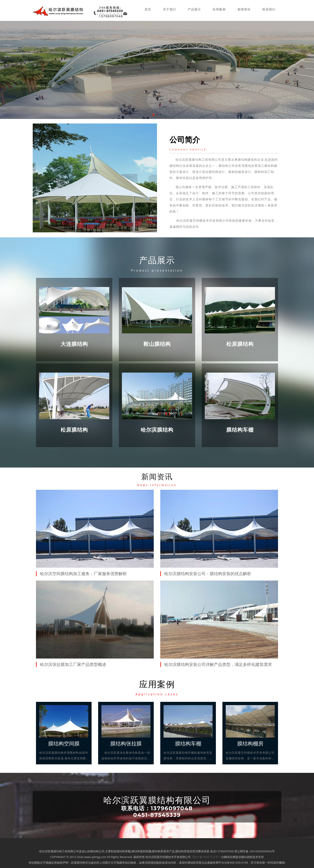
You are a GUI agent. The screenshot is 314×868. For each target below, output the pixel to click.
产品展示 (194, 9)
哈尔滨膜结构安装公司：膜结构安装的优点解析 (208, 574)
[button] (154, 115)
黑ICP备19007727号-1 (206, 856)
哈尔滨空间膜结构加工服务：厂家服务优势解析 (83, 574)
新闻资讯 (244, 9)
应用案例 (219, 9)
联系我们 (269, 9)
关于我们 (169, 9)
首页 (148, 9)
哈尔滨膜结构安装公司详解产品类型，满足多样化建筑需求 (218, 664)
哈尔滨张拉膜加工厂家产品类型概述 (73, 664)
